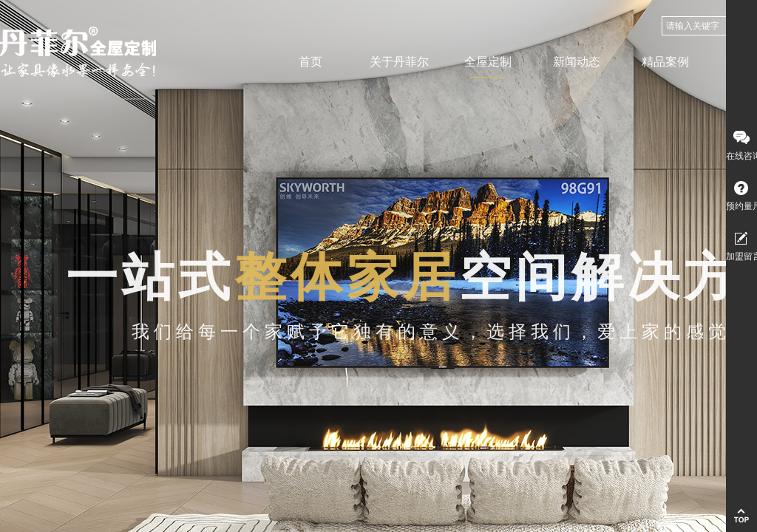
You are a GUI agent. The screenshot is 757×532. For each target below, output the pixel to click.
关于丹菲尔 (399, 62)
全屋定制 (488, 62)
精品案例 (665, 62)
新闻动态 (577, 62)
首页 (310, 62)
